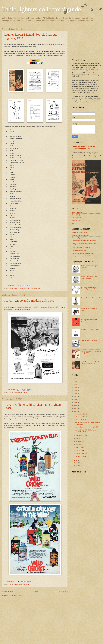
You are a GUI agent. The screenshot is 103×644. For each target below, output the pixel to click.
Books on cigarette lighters (80, 232)
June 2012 (79, 441)
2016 (76, 400)
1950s (11, 289)
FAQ (32, 289)
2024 (76, 379)
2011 (76, 460)
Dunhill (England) (77, 212)
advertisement (18, 393)
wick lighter (38, 289)
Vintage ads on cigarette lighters (82, 256)
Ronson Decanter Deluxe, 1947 (90, 298)
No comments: (10, 390)
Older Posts (63, 591)
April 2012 (79, 447)
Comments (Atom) (16, 596)
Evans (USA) (76, 215)
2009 (76, 466)
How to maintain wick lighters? (81, 248)
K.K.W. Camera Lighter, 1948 (90, 330)
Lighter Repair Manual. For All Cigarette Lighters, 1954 (90, 363)
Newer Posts (8, 591)
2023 (76, 382)
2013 (76, 409)
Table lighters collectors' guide (42, 9)
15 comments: (10, 286)
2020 (76, 388)
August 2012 (80, 438)
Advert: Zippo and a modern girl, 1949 (29, 300)
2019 (76, 391)
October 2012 (80, 420)
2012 (76, 412)
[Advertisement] (20, 620)
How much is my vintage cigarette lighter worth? (88, 288)
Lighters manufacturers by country (82, 253)
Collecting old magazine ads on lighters (84, 241)
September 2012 (81, 435)
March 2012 (80, 450)
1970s (11, 584)
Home (35, 591)
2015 (76, 403)
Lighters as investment (79, 250)
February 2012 (80, 453)
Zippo (25, 393)
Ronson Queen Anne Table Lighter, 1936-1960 (89, 277)
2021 (76, 385)
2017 (76, 397)
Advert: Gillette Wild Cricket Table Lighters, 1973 (86, 431)
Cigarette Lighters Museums (81, 235)
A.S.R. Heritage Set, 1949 (89, 341)
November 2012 (81, 417)
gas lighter (26, 584)
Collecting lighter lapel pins (80, 238)
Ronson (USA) (76, 220)
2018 (76, 394)
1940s (11, 393)
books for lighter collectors (22, 289)
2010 (76, 463)
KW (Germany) (76, 218)
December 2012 (81, 414)
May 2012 (79, 444)
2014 (76, 406)
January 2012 (80, 456)
